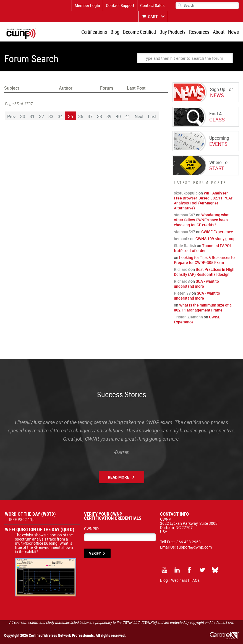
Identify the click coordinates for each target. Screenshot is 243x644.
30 (23, 116)
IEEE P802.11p (22, 519)
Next (139, 116)
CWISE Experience (217, 232)
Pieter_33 (182, 293)
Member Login (87, 5)
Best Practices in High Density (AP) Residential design (204, 272)
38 (100, 116)
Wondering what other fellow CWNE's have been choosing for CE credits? (202, 220)
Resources (199, 32)
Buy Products (173, 32)
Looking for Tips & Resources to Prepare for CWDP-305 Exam (204, 260)
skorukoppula (186, 193)
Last (152, 116)
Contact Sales (152, 5)
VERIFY (95, 553)
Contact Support (120, 5)
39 (109, 116)
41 (128, 116)
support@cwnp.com (194, 547)
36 (81, 116)
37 (90, 116)
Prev (11, 116)
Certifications (94, 32)
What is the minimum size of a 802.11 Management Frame (203, 307)
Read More (118, 477)
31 (32, 116)
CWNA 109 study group (215, 239)
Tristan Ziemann (188, 317)
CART (153, 16)
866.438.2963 (189, 542)
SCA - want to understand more (196, 284)
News (233, 32)
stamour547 (185, 215)
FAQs (195, 580)
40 (118, 116)
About (219, 32)
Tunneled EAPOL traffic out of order (203, 248)
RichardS (182, 269)
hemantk (182, 239)
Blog (115, 32)
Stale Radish (185, 246)
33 (51, 116)
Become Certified (139, 32)
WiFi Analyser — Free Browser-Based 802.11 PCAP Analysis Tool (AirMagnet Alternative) (204, 200)
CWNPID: (92, 529)
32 (41, 116)
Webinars (179, 580)
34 (60, 116)
